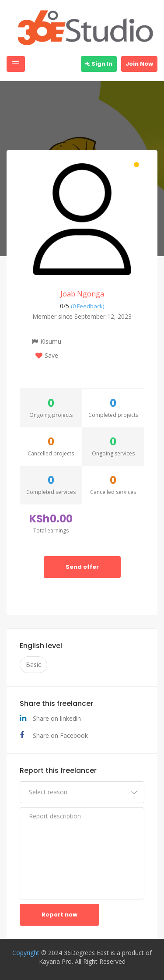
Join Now (139, 64)
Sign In (99, 64)
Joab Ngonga (82, 294)
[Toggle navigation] (16, 64)
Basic (33, 664)
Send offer (82, 567)
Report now (59, 915)
